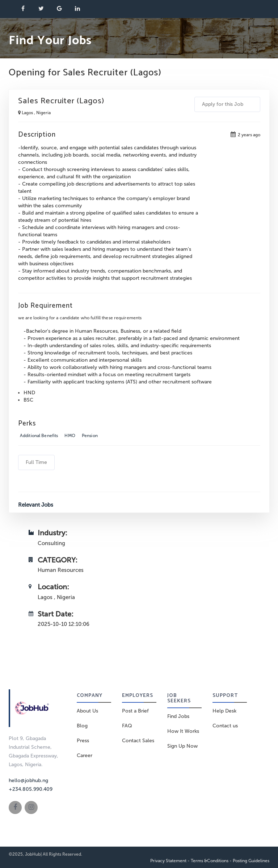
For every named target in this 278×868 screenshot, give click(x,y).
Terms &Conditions (210, 861)
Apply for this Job (227, 104)
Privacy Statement (168, 861)
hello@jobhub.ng (28, 780)
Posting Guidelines (251, 861)
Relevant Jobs (36, 505)
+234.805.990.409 (31, 789)
